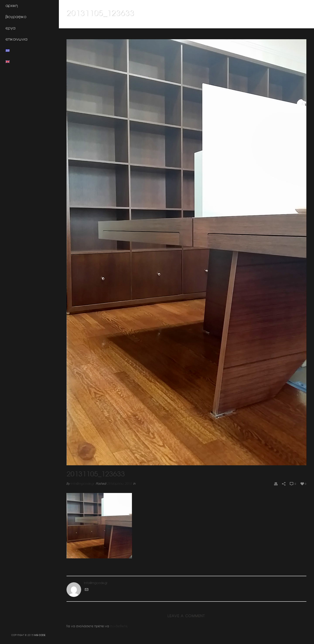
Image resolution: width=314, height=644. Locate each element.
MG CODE (40, 635)
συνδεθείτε (119, 626)
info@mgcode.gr (82, 484)
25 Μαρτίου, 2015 (119, 484)
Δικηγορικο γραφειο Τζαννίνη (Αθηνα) (253, 24)
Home (222, 24)
